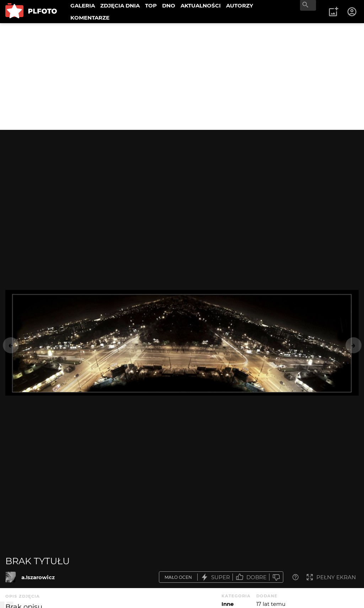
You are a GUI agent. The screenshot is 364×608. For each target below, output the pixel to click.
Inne (227, 604)
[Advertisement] (182, 76)
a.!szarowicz (38, 577)
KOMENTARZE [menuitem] (90, 18)
